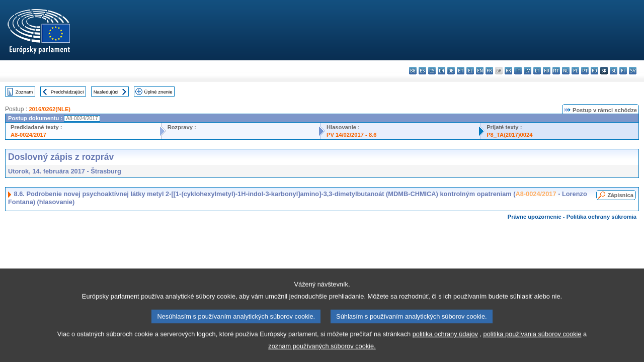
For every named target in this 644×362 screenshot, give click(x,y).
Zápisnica (620, 195)
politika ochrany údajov (445, 345)
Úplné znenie (158, 92)
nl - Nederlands (566, 71)
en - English (480, 71)
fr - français (489, 71)
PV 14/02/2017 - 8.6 (352, 135)
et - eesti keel (461, 71)
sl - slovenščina (614, 71)
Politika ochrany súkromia (601, 217)
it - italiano (518, 71)
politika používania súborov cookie (533, 345)
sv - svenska (633, 71)
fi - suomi (623, 71)
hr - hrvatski (508, 71)
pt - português (585, 71)
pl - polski (575, 71)
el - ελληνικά (470, 71)
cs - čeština (432, 71)
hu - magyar (547, 71)
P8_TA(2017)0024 (509, 135)
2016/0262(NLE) (50, 109)
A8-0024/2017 (28, 135)
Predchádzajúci (67, 92)
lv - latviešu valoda (528, 71)
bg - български (413, 71)
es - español (422, 71)
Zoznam (24, 92)
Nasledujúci (106, 92)
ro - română (594, 71)
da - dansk (441, 71)
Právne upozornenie (535, 217)
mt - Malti (556, 71)
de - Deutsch (451, 71)
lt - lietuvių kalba (537, 71)
